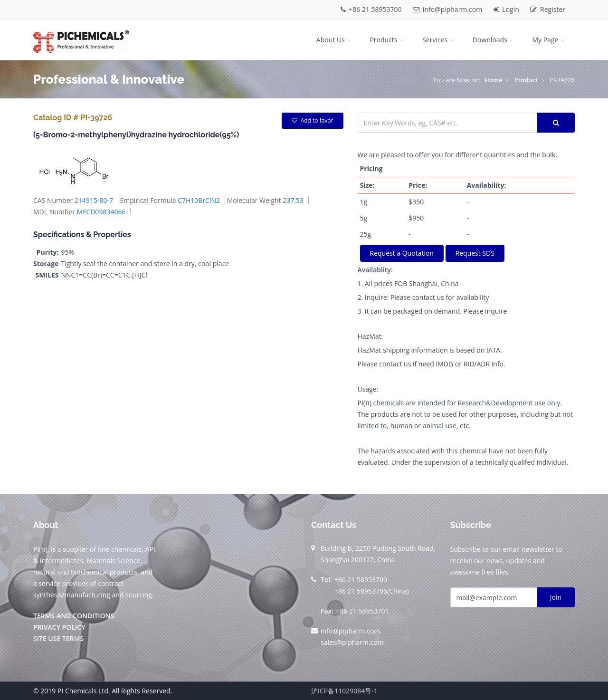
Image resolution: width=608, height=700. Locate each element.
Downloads (494, 40)
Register (548, 9)
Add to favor (313, 120)
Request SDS (475, 253)
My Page (549, 40)
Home (494, 80)
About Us (335, 40)
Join (556, 597)
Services (439, 40)
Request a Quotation (402, 253)
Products (387, 40)
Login (507, 9)
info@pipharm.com (448, 9)
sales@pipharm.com (352, 642)
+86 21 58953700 (372, 9)
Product (526, 80)
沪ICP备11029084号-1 (344, 691)
